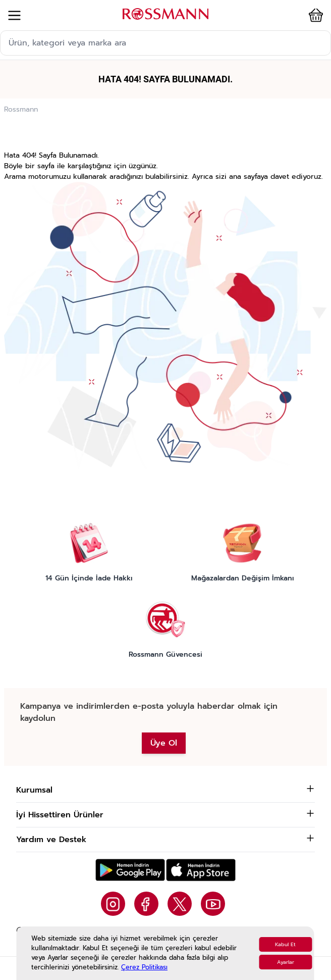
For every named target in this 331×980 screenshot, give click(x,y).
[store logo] (165, 14)
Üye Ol (164, 743)
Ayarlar (286, 962)
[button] (310, 15)
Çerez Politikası (144, 967)
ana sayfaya (249, 177)
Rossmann (21, 110)
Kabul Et (285, 944)
